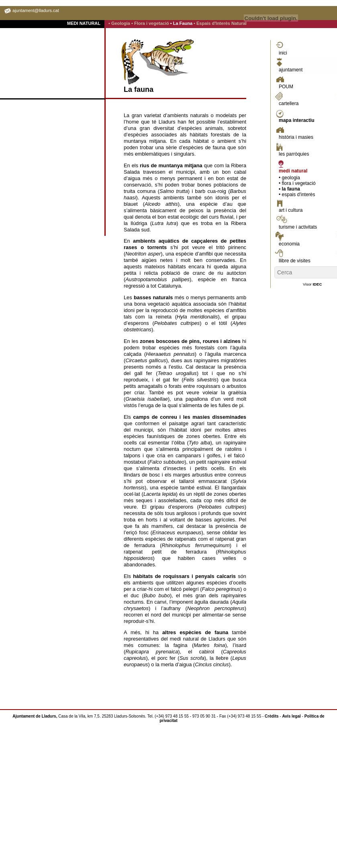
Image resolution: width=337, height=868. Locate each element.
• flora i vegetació (297, 183)
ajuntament (291, 70)
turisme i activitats (298, 227)
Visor (312, 284)
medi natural (293, 171)
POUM (286, 87)
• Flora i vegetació (151, 23)
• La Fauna (182, 23)
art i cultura (291, 210)
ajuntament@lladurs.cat (36, 10)
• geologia (289, 178)
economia (289, 244)
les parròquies (294, 154)
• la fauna (289, 189)
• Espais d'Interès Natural (220, 23)
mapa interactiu (297, 120)
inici (283, 53)
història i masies (296, 137)
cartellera (289, 103)
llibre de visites (295, 261)
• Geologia (120, 23)
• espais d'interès (297, 195)
